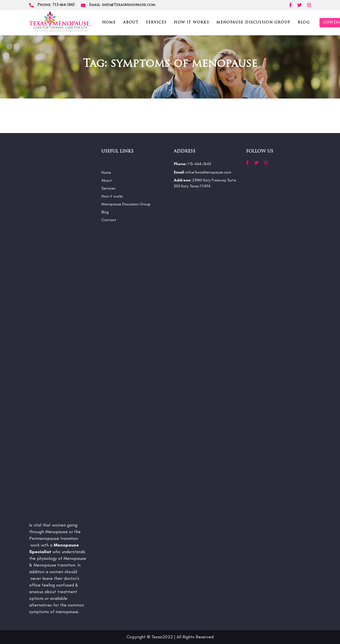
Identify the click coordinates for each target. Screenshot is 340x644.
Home (106, 172)
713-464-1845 (193, 164)
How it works (112, 196)
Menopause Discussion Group (126, 204)
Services (108, 188)
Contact (109, 220)
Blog (105, 212)
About (107, 180)
